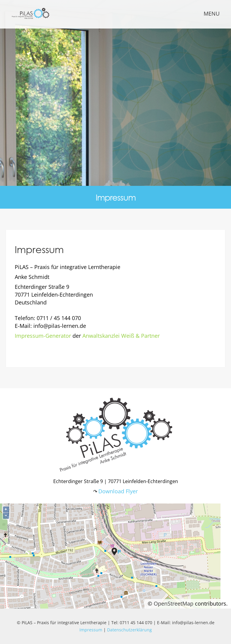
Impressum (91, 630)
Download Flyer (118, 491)
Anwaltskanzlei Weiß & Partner (121, 336)
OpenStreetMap (174, 603)
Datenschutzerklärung (129, 630)
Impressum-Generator (43, 336)
